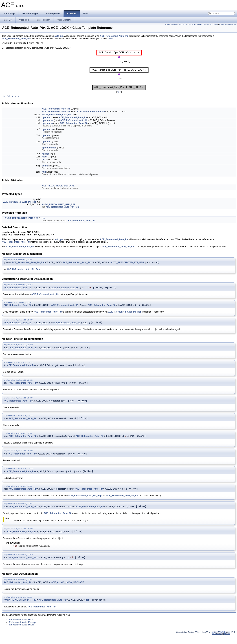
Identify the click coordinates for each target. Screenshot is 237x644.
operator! (47, 142)
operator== (48, 121)
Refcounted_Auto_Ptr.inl (22, 634)
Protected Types (211, 24)
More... (112, 39)
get (43, 160)
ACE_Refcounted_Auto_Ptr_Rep (20, 203)
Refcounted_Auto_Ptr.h (21, 629)
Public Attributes (195, 24)
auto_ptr (59, 36)
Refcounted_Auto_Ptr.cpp (22, 631)
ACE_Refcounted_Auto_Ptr (114, 36)
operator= (47, 118)
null (44, 172)
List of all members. (11, 97)
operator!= (47, 124)
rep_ (44, 219)
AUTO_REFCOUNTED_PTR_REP (59, 205)
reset (44, 157)
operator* (47, 136)
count (45, 166)
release (46, 154)
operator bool (49, 148)
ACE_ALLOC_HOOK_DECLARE (58, 187)
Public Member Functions (176, 24)
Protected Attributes (228, 24)
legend (119, 92)
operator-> (47, 130)
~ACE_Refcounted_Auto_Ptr (56, 115)
